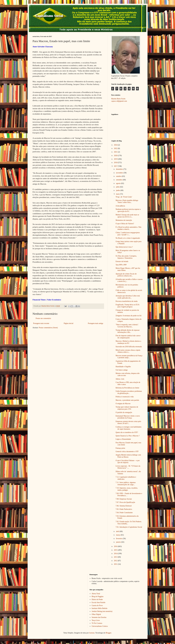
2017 (116, 166)
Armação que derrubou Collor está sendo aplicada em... (128, 297)
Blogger (108, 633)
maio (118, 194)
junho (118, 190)
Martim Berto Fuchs (118, 99)
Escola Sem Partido (99, 602)
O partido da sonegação (124, 412)
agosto (119, 183)
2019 (116, 159)
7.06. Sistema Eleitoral (124, 506)
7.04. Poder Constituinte (124, 513)
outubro (119, 176)
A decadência (120, 206)
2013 (116, 557)
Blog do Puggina (98, 596)
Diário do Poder (97, 599)
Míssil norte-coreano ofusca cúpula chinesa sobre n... (128, 351)
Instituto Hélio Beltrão (100, 608)
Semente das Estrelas (99, 617)
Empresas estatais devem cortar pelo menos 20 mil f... (128, 422)
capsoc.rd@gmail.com (119, 101)
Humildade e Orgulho (123, 367)
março (118, 535)
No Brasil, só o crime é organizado (128, 238)
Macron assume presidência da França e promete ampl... (129, 357)
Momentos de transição (124, 220)
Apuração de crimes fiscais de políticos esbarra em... (126, 275)
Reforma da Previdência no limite (127, 388)
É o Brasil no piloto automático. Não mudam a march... (128, 228)
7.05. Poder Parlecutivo (124, 509)
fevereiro (119, 539)
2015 (116, 550)
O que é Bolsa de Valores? (125, 224)
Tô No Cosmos (97, 623)
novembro (120, 173)
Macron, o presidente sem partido (127, 400)
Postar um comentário (43, 318)
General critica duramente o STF (127, 451)
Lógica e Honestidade (123, 439)
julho (118, 187)
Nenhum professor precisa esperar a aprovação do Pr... (128, 210)
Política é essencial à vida (125, 397)
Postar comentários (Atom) (48, 328)
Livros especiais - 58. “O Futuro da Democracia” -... (128, 467)
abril (118, 531)
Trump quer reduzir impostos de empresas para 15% (127, 408)
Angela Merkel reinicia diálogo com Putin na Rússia (128, 456)
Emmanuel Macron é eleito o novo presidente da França (128, 417)
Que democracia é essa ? (124, 247)
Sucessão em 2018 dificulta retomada (129, 347)
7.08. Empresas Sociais (124, 499)
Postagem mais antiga (95, 323)
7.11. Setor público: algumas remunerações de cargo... (126, 484)
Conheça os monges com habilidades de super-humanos (128, 428)
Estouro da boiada (122, 261)
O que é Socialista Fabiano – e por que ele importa (128, 462)
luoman (92, 633)
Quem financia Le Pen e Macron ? (128, 436)
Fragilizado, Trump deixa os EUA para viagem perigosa (127, 306)
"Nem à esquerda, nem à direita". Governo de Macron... (127, 326)
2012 (116, 561)
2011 (116, 564)
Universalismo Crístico (100, 626)
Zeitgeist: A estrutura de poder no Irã (128, 316)
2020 (116, 156)
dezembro (120, 169)
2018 (116, 163)
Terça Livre (96, 620)
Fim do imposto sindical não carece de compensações (128, 337)
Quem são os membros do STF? (127, 432)
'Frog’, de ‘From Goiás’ (124, 197)
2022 (116, 148)
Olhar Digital (96, 614)
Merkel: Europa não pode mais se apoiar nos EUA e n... (127, 216)
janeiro (119, 542)
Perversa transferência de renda (126, 301)
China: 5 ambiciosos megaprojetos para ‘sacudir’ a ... (128, 234)
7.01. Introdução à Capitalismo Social (129, 527)
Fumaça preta (120, 448)
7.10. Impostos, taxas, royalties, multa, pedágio (127, 489)
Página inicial (69, 323)
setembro (119, 180)
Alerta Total (96, 594)
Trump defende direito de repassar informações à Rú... (128, 331)
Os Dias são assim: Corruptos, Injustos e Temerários (126, 257)
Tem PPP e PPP (121, 265)
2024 (116, 145)
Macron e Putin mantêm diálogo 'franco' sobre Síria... (127, 201)
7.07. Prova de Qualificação (125, 502)
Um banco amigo (122, 370)
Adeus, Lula (120, 379)
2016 (116, 546)
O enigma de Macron (123, 404)
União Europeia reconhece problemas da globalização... (129, 392)
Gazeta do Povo (97, 605)
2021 (116, 152)
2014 (116, 554)
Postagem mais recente (41, 323)
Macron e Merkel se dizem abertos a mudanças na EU (128, 342)
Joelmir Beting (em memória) (102, 611)
